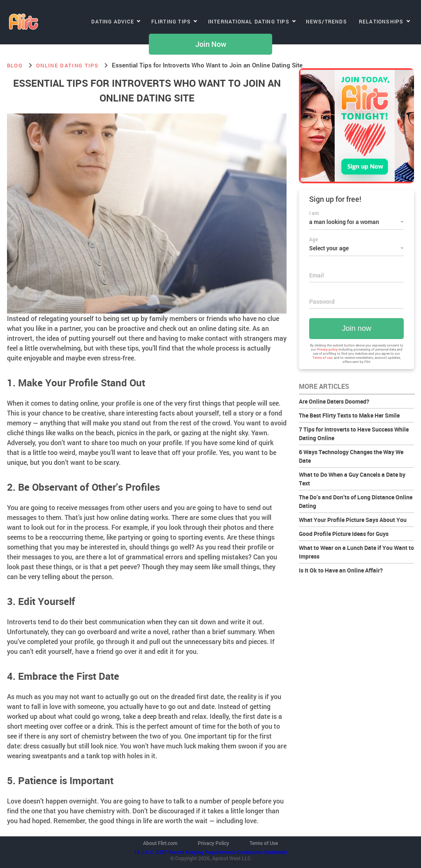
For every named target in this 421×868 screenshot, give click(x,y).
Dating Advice (113, 21)
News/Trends (326, 21)
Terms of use (322, 358)
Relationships (381, 21)
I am (314, 213)
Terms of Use (264, 843)
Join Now (211, 44)
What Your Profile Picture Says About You (353, 520)
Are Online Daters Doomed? (334, 401)
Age (313, 239)
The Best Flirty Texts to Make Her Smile (349, 415)
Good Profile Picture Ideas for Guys (344, 534)
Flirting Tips (171, 21)
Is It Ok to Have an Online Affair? (341, 570)
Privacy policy (327, 349)
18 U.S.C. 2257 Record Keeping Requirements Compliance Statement (210, 852)
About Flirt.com (160, 843)
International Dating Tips (249, 21)
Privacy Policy (213, 843)
